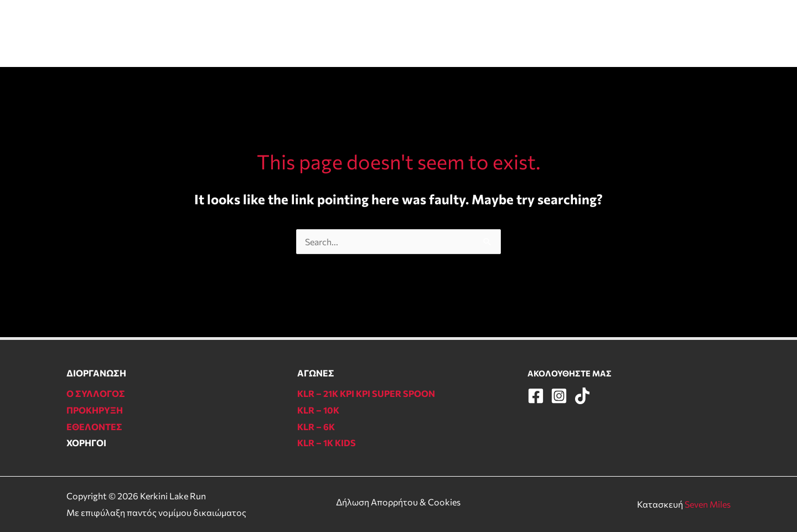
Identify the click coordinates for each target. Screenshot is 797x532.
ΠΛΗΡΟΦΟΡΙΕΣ (383, 33)
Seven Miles (708, 504)
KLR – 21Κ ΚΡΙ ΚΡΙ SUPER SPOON (366, 393)
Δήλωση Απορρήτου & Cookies (398, 502)
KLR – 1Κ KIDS (327, 443)
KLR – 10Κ (318, 410)
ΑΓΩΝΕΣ (302, 33)
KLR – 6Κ (316, 427)
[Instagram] (703, 35)
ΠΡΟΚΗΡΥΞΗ (95, 410)
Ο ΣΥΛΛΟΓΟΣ (548, 33)
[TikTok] (724, 35)
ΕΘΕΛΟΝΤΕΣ (473, 33)
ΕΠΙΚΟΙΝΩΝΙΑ (626, 33)
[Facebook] (683, 35)
